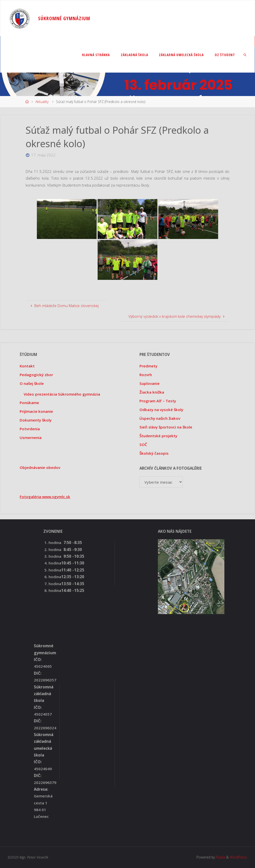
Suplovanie (150, 383)
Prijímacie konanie (36, 411)
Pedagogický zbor (36, 375)
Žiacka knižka (152, 392)
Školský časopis (154, 453)
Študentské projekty (158, 436)
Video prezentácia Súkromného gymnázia (62, 394)
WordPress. (239, 857)
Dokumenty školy (36, 420)
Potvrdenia (30, 429)
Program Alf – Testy (158, 401)
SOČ (143, 444)
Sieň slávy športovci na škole (166, 427)
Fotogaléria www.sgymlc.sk (45, 497)
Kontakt (27, 366)
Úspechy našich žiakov (160, 418)
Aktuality (42, 102)
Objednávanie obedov (40, 467)
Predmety (148, 366)
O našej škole (32, 383)
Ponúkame (29, 403)
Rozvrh (146, 375)
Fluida (220, 857)
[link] (245, 54)
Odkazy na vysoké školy (161, 410)
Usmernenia (31, 437)
